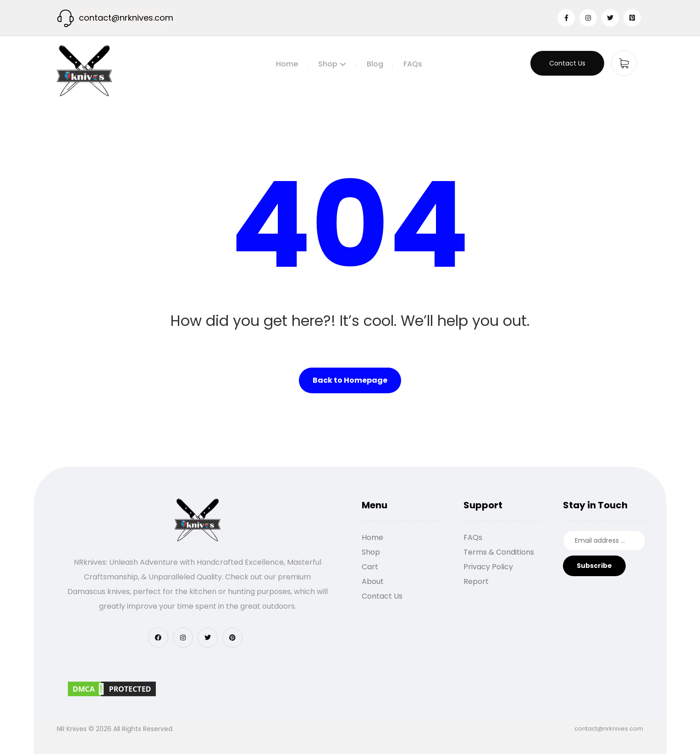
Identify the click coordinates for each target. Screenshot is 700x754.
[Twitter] (610, 18)
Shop (371, 552)
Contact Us (382, 596)
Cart (370, 567)
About (373, 581)
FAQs (473, 537)
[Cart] (624, 63)
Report (476, 581)
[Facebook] (566, 18)
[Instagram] (588, 18)
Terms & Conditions (499, 552)
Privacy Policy (488, 567)
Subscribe (594, 566)
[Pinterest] (632, 18)
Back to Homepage (350, 380)
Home (372, 537)
